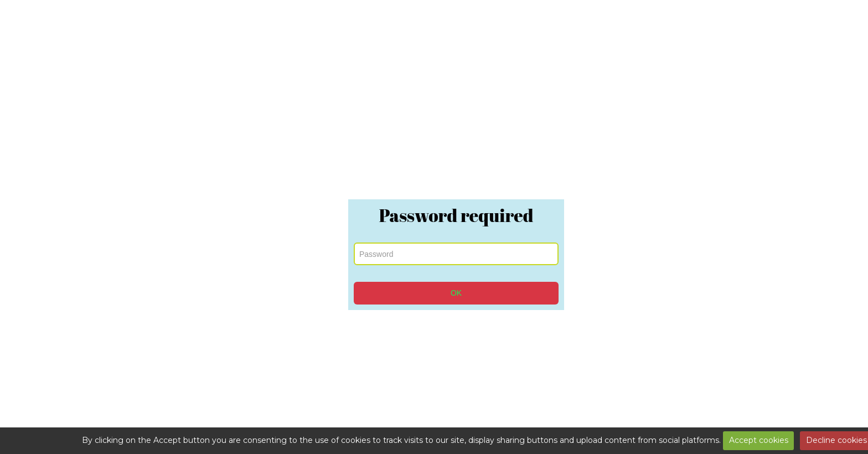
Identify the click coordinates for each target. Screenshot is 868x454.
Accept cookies (759, 440)
